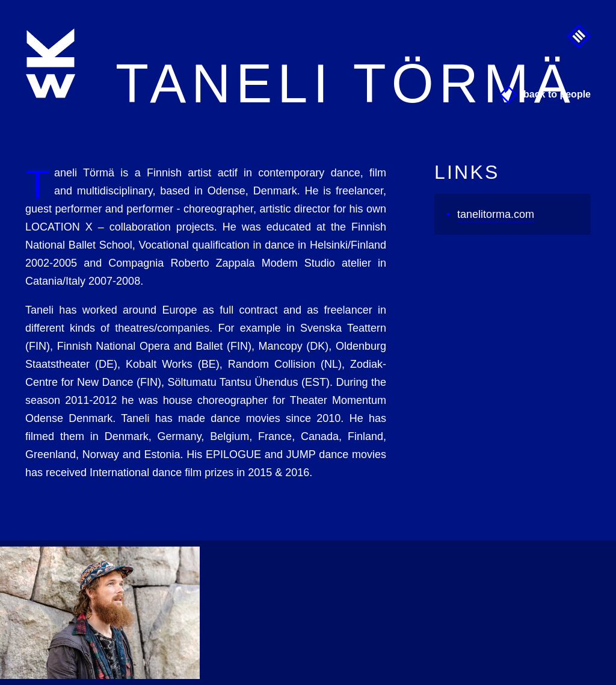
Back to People (557, 94)
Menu (579, 36)
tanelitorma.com (496, 214)
